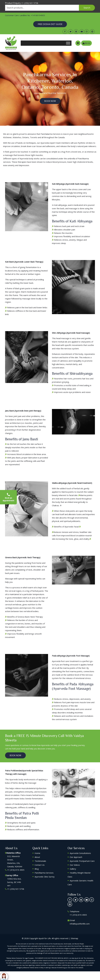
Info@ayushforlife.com (80, 924)
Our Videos (75, 865)
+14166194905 (38, 15)
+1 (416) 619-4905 (16, 870)
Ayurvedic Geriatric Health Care (80, 883)
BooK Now (50, 101)
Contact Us (40, 865)
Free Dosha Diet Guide (50, 24)
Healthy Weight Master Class (79, 875)
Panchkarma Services (44, 873)
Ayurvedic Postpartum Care (82, 861)
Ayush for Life (45, 938)
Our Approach (76, 857)
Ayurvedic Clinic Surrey (45, 877)
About (37, 857)
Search (87, 8)
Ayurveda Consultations (80, 853)
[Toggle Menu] (68, 43)
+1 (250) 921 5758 (30, 3)
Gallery (73, 869)
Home (37, 93)
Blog (37, 869)
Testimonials (40, 861)
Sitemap (74, 938)
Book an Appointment (8, 497)
